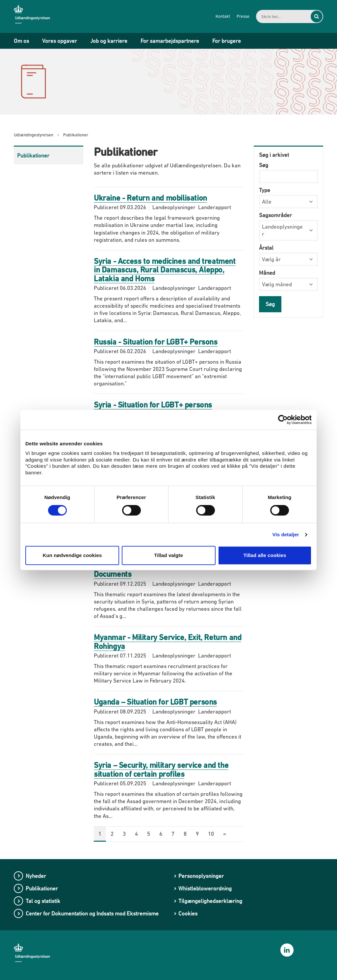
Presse (242, 16)
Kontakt (221, 16)
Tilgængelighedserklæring (210, 901)
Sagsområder (275, 215)
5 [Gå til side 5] (149, 834)
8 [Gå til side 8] (185, 834)
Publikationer (33, 155)
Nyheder (36, 876)
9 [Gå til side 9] (197, 834)
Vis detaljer (286, 534)
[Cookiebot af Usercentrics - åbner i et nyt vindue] (283, 420)
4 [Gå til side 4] (136, 834)
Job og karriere (109, 41)
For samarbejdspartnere (170, 41)
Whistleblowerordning (205, 888)
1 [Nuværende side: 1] (100, 834)
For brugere (227, 41)
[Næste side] (225, 834)
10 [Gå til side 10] (211, 834)
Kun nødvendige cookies (72, 555)
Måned (267, 273)
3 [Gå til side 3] (124, 834)
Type (265, 190)
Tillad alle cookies (265, 555)
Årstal (266, 248)
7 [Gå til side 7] (173, 834)
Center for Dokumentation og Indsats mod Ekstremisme (92, 913)
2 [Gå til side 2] (112, 834)
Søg (264, 165)
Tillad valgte (168, 555)
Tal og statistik (43, 901)
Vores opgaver (60, 41)
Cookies (188, 913)
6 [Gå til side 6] (161, 834)
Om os (21, 41)
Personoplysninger (201, 876)
